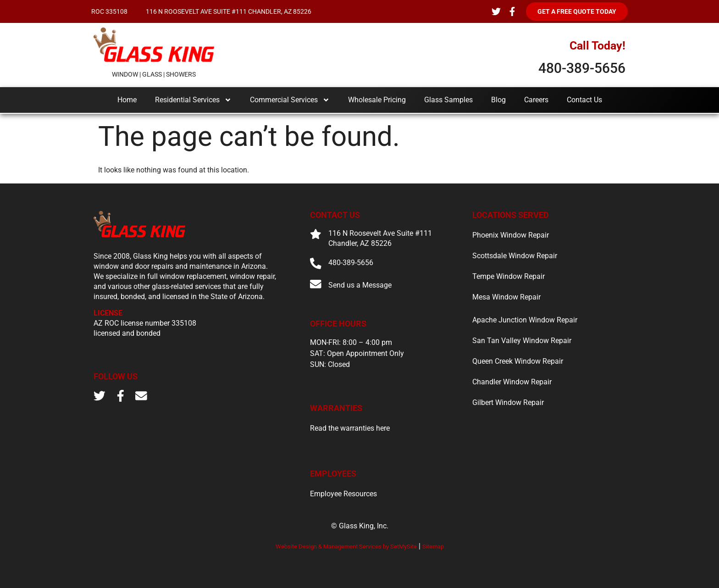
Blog (498, 100)
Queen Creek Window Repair (518, 361)
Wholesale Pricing (377, 100)
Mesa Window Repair (506, 297)
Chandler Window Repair (512, 382)
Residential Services (193, 100)
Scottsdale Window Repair (515, 256)
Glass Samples (448, 100)
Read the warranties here (350, 429)
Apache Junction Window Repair (525, 320)
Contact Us (584, 100)
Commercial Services (290, 100)
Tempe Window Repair (509, 276)
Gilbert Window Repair (508, 402)
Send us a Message (360, 285)
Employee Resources (343, 494)
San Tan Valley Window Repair (522, 341)
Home (127, 100)
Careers (536, 100)
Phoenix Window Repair (511, 235)
